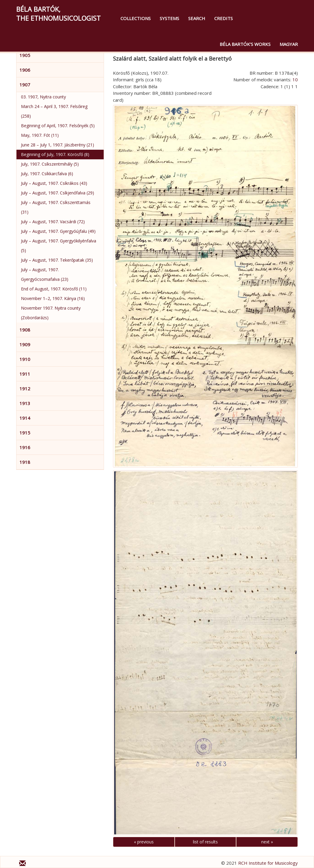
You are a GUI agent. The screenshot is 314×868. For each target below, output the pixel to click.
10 (295, 80)
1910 (25, 359)
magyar (289, 44)
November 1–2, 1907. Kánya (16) (53, 298)
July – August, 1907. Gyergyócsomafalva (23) (45, 274)
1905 (25, 55)
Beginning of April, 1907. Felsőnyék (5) (58, 126)
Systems (169, 18)
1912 (25, 389)
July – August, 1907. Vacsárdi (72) (53, 222)
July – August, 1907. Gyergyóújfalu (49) (58, 231)
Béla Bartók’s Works (245, 44)
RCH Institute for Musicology (268, 863)
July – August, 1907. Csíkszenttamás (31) (56, 207)
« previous (144, 842)
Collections (136, 18)
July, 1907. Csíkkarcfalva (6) (47, 174)
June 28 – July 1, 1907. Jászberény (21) (58, 145)
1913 (25, 403)
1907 (25, 85)
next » (267, 842)
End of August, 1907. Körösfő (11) (54, 289)
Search (197, 18)
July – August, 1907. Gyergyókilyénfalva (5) (59, 246)
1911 (25, 374)
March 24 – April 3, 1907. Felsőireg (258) (54, 111)
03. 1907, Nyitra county (43, 97)
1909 (25, 344)
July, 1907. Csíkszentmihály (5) (50, 164)
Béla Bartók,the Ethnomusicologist (58, 14)
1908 (25, 330)
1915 (25, 433)
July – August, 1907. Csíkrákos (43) (54, 183)
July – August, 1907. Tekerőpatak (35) (57, 260)
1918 (25, 462)
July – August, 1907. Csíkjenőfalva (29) (58, 193)
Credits (224, 18)
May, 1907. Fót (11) (40, 135)
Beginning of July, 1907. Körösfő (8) (55, 154)
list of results (205, 842)
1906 (25, 70)
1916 (25, 447)
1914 (25, 418)
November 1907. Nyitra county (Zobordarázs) (51, 313)
